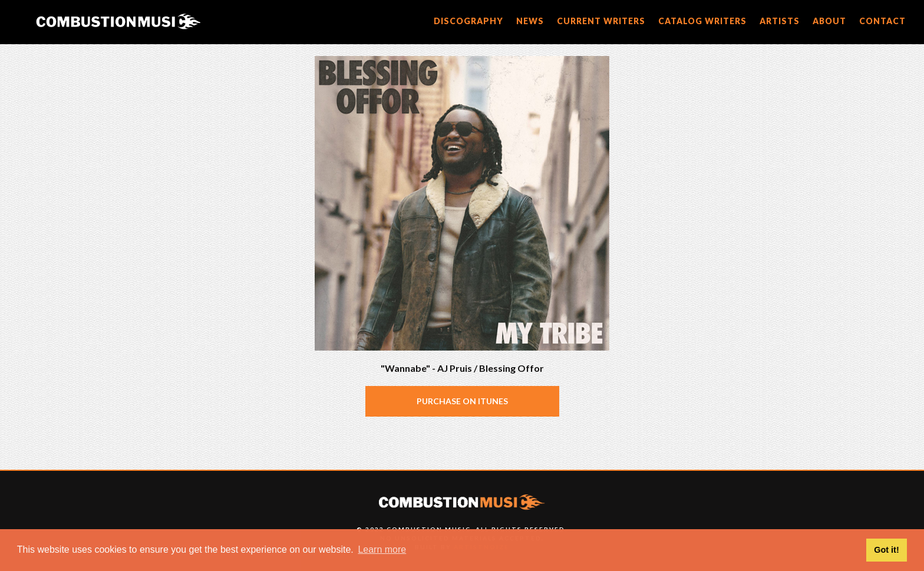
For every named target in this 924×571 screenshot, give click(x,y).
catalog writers (702, 21)
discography (468, 21)
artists (780, 21)
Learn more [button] (382, 549)
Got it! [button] (886, 550)
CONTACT (882, 21)
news (530, 21)
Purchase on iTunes (462, 401)
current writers (601, 21)
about (829, 21)
